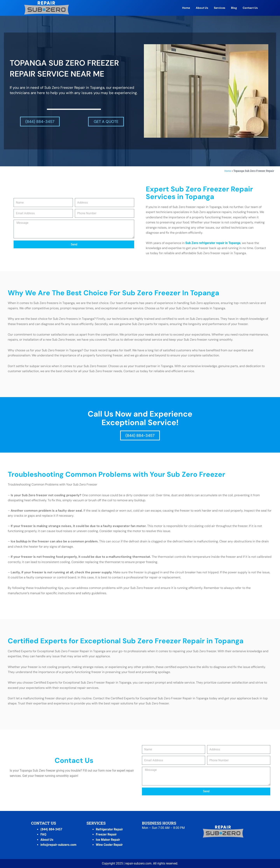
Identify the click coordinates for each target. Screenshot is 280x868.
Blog (234, 8)
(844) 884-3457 (51, 829)
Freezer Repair (106, 834)
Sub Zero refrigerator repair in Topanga (213, 243)
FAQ (43, 834)
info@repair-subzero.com (58, 845)
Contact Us (250, 8)
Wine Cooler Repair (109, 845)
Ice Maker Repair (108, 839)
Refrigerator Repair (109, 829)
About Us (202, 8)
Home (186, 8)
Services (220, 8)
